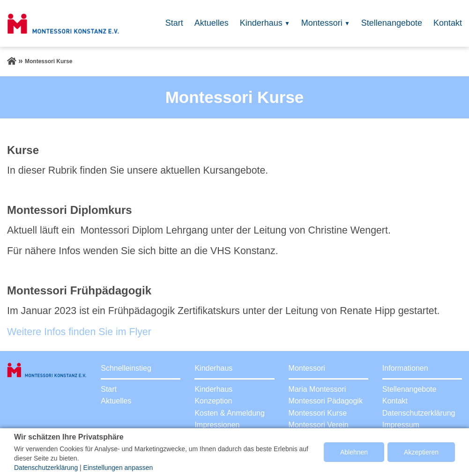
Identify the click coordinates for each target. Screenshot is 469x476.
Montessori (322, 23)
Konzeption (213, 401)
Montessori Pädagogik (326, 401)
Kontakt (448, 23)
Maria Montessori (317, 389)
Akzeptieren (421, 452)
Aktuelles (212, 23)
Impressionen (217, 425)
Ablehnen (354, 452)
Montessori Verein (319, 425)
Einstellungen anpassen (118, 468)
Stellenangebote (392, 23)
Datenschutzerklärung (419, 413)
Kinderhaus (261, 23)
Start (174, 23)
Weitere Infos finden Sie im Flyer (79, 332)
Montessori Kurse (318, 413)
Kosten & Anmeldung (229, 413)
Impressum (401, 425)
